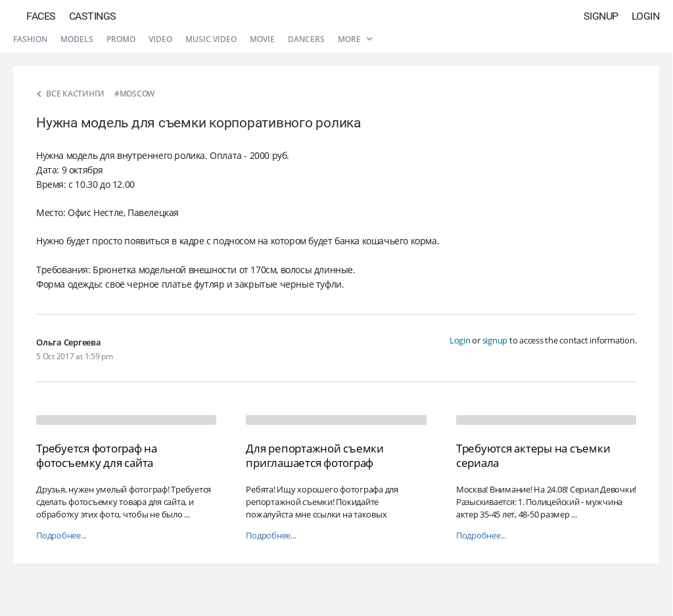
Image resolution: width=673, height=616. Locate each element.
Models (77, 39)
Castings (93, 16)
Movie (262, 39)
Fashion (30, 39)
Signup (601, 16)
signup (495, 340)
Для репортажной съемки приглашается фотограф (315, 455)
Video (160, 39)
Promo (121, 39)
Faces (41, 16)
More (355, 39)
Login (646, 16)
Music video (211, 39)
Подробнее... (61, 536)
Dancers (306, 39)
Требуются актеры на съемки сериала (533, 455)
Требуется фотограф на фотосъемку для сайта (97, 455)
